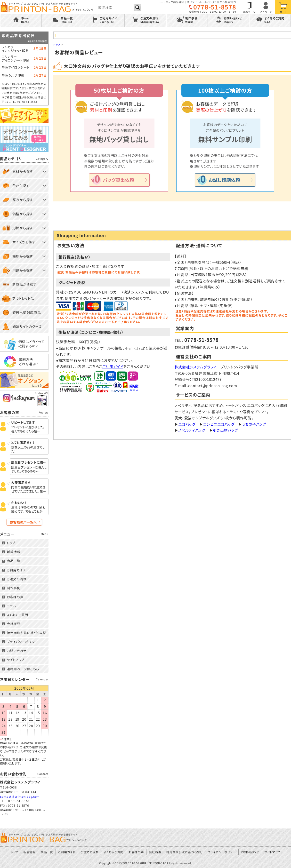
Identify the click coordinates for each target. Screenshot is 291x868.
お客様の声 (15, 597)
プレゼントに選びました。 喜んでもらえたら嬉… (28, 429)
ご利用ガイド (113, 366)
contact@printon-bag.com (20, 796)
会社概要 (14, 624)
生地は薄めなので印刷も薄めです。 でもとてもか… (28, 510)
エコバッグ (187, 424)
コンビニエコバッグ (219, 424)
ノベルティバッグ (192, 430)
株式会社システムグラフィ (196, 367)
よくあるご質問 (17, 615)
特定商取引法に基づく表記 (27, 633)
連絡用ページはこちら (23, 669)
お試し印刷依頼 (224, 180)
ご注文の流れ (17, 579)
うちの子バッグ (254, 424)
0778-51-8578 (215, 7)
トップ (57, 45)
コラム (11, 606)
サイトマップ (16, 660)
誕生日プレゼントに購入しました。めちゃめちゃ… (29, 470)
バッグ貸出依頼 (118, 180)
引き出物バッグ (225, 430)
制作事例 (14, 588)
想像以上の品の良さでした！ (28, 449)
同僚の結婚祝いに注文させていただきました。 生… (29, 489)
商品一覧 (14, 561)
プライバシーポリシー (22, 642)
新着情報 (14, 552)
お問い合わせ (17, 651)
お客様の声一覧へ (23, 522)
